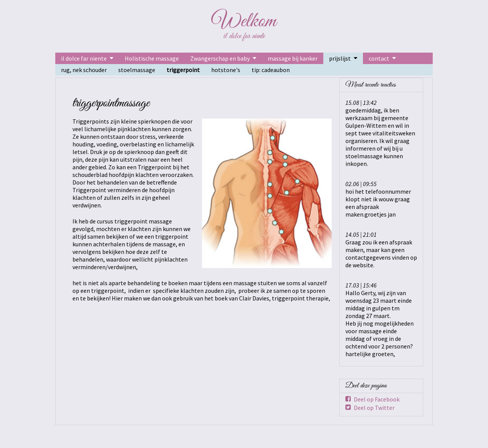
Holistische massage (152, 58)
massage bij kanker (293, 58)
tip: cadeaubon (271, 70)
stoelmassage (137, 70)
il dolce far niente (84, 58)
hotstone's (226, 70)
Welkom (244, 21)
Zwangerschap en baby (220, 58)
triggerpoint (183, 70)
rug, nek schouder (84, 70)
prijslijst (340, 58)
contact (379, 58)
